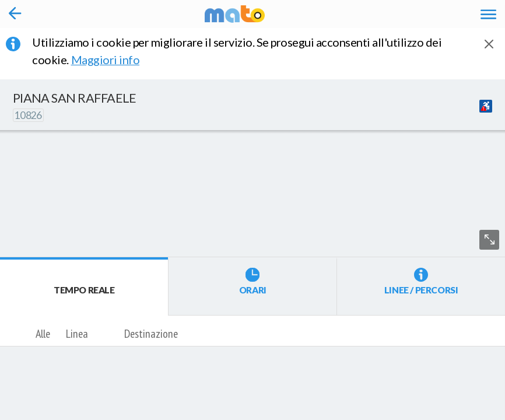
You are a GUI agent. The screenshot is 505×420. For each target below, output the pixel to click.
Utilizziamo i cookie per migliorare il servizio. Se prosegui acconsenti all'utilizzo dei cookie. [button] (237, 51)
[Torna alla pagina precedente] (15, 14)
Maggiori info (113, 60)
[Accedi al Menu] (488, 14)
